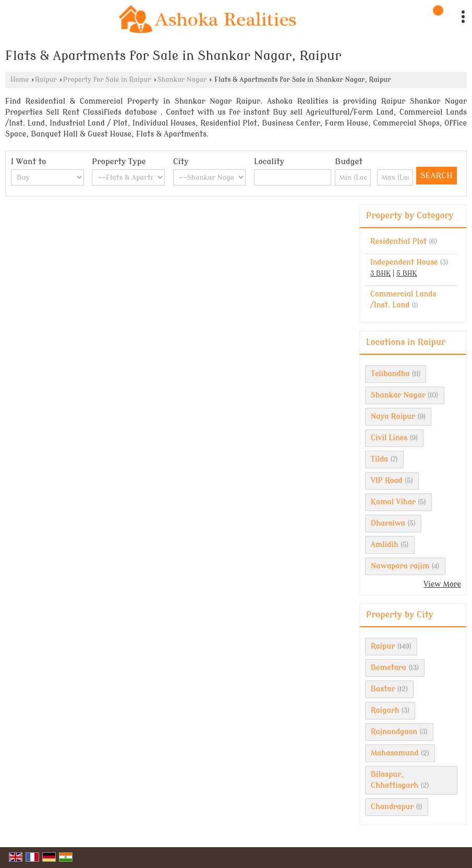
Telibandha (390, 374)
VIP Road (387, 481)
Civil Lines (389, 438)
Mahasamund (395, 753)
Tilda (380, 459)
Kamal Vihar (393, 502)
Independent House (404, 262)
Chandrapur (392, 807)
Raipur (46, 80)
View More (442, 584)
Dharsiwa (388, 523)
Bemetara (389, 668)
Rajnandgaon (394, 732)
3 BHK (380, 274)
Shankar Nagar (181, 80)
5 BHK (407, 274)
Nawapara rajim (400, 566)
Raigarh (385, 710)
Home (20, 80)
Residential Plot (398, 241)
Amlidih (385, 545)
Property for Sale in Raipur (107, 80)
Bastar (383, 689)
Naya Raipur (393, 417)
